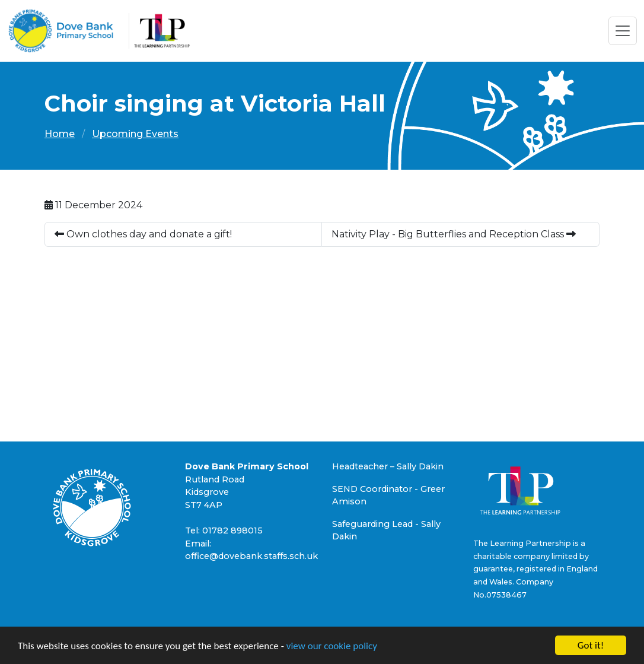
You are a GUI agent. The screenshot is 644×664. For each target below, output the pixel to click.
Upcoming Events (135, 134)
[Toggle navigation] (623, 31)
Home (60, 134)
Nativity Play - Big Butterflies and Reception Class (454, 234)
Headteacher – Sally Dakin (388, 466)
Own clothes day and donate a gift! (143, 234)
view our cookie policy (332, 646)
